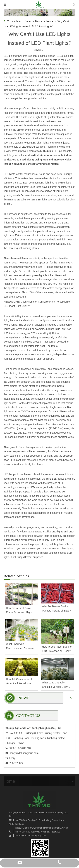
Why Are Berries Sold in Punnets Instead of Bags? (56, 608)
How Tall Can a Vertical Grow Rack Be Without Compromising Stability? (20, 682)
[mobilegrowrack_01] (39, 13)
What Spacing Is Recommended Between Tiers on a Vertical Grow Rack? (20, 647)
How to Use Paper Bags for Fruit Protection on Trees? (57, 649)
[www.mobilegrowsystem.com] (40, 848)
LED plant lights (62, 151)
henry (12, 758)
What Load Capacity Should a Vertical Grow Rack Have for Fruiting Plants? (55, 685)
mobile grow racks (14, 155)
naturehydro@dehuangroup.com (30, 836)
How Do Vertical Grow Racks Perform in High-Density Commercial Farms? (19, 611)
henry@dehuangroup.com (24, 753)
